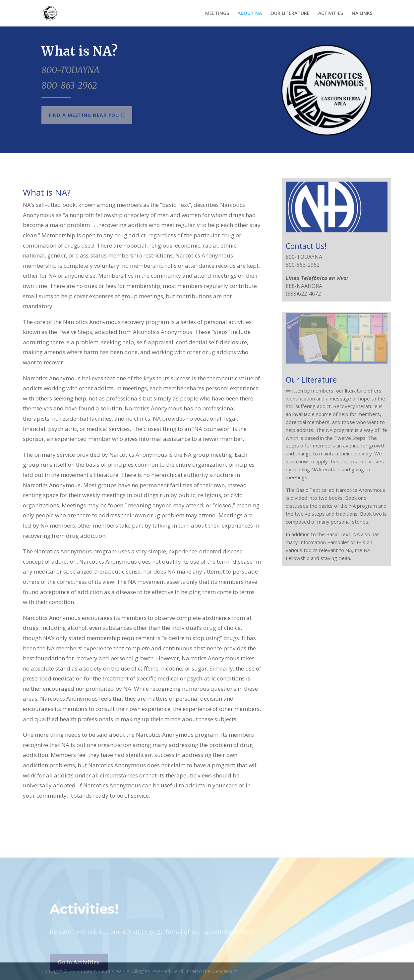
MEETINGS (217, 14)
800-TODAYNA (70, 71)
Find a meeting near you (84, 115)
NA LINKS (362, 14)
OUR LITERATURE (290, 14)
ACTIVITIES (331, 14)
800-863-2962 (69, 85)
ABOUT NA (250, 14)
